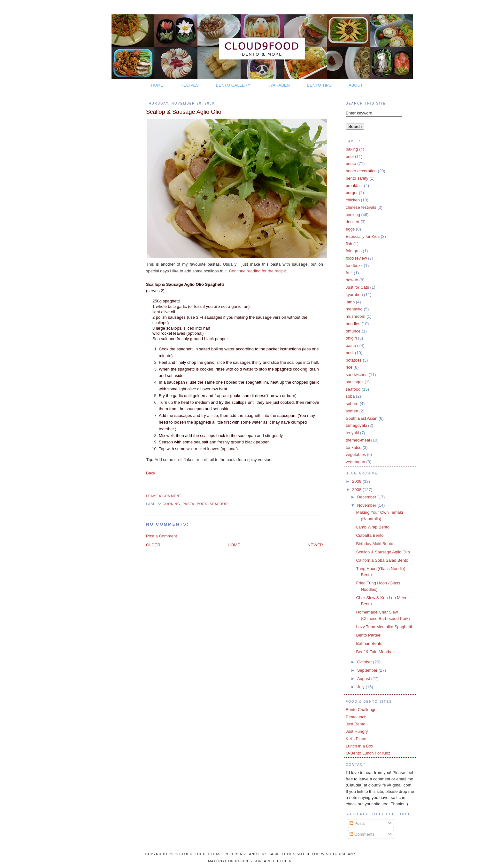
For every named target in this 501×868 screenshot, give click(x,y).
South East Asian (362, 418)
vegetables (356, 454)
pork (202, 504)
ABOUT (356, 85)
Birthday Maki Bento (374, 544)
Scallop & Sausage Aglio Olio (184, 112)
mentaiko (354, 309)
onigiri (351, 338)
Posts (357, 823)
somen (352, 411)
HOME (157, 85)
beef (350, 156)
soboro (352, 404)
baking (352, 149)
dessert (353, 222)
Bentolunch (356, 717)
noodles (353, 324)
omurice (353, 331)
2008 (357, 490)
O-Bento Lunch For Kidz (368, 753)
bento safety (357, 178)
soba (350, 396)
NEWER (315, 545)
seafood (219, 504)
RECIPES (190, 85)
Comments (362, 834)
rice (349, 367)
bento (351, 164)
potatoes (354, 360)
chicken (353, 200)
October (365, 662)
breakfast (354, 186)
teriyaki (352, 433)
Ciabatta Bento (370, 535)
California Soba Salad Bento (382, 560)
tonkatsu (354, 447)
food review (356, 258)
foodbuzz (354, 266)
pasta (189, 504)
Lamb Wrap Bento (373, 527)
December (367, 497)
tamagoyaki (356, 425)
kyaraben (354, 295)
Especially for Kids (363, 236)
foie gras (354, 251)
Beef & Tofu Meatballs (376, 652)
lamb (350, 302)
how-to (352, 280)
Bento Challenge (361, 710)
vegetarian (355, 462)
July (362, 687)
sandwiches (357, 375)
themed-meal (358, 440)
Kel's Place (356, 739)
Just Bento (355, 724)
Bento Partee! (369, 635)
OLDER (153, 545)
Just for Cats (357, 287)
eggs (350, 229)
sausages (355, 382)
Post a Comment (162, 536)
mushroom (355, 316)
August (364, 679)
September (368, 670)
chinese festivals (361, 207)
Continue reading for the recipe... (259, 271)
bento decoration (361, 171)
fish (349, 244)
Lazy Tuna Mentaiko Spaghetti (384, 627)
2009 (357, 481)
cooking (171, 504)
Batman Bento (369, 643)
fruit (349, 273)
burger (352, 193)
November (367, 505)
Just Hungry (357, 731)
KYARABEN (279, 85)
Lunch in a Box (359, 746)
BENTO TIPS (319, 85)
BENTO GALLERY (233, 85)
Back (151, 473)
